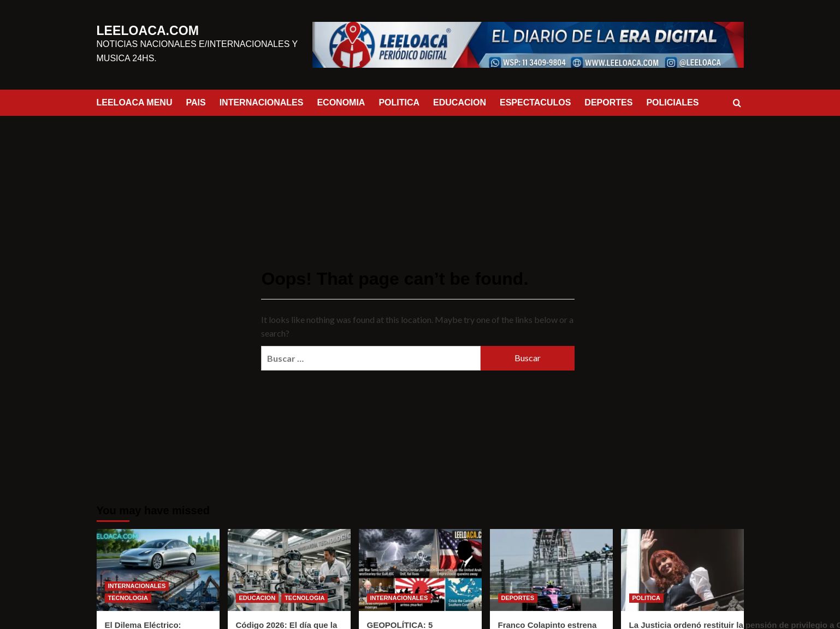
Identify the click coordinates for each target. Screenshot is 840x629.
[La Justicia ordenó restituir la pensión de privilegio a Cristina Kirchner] (682, 570)
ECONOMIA (341, 102)
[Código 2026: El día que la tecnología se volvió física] (289, 570)
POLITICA (399, 102)
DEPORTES (608, 102)
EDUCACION (460, 102)
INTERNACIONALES (262, 102)
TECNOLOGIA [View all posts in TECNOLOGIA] (128, 598)
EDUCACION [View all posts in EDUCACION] (258, 598)
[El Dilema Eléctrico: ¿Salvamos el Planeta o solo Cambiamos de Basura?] (158, 570)
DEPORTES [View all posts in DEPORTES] (518, 598)
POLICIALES (672, 102)
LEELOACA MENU (135, 102)
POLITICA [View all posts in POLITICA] (646, 598)
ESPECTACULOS (535, 102)
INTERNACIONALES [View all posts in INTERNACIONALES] (137, 586)
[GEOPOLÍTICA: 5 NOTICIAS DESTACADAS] (420, 570)
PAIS (196, 102)
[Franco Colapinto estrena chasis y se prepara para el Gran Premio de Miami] (551, 570)
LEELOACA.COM (137, 31)
